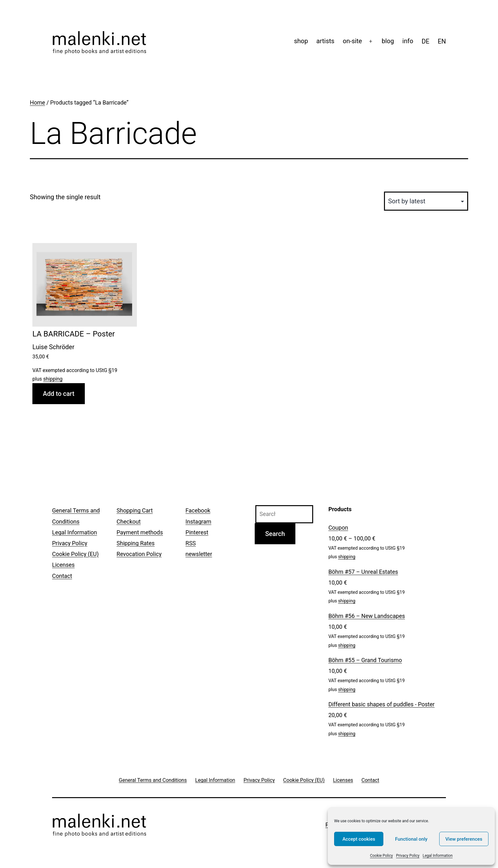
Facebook (198, 510)
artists (325, 41)
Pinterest (197, 532)
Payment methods (140, 532)
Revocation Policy (139, 554)
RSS (191, 543)
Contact (62, 576)
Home (37, 103)
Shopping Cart (135, 510)
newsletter (199, 554)
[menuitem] (425, 41)
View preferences (464, 839)
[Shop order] (426, 201)
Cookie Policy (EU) (75, 554)
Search (275, 534)
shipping (53, 379)
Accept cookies (359, 839)
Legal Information (438, 856)
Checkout (129, 522)
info (408, 41)
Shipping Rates (136, 543)
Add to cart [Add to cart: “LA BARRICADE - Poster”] (59, 394)
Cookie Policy (381, 856)
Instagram (198, 522)
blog (388, 41)
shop (301, 41)
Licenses (63, 565)
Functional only (411, 839)
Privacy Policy (408, 856)
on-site (352, 41)
